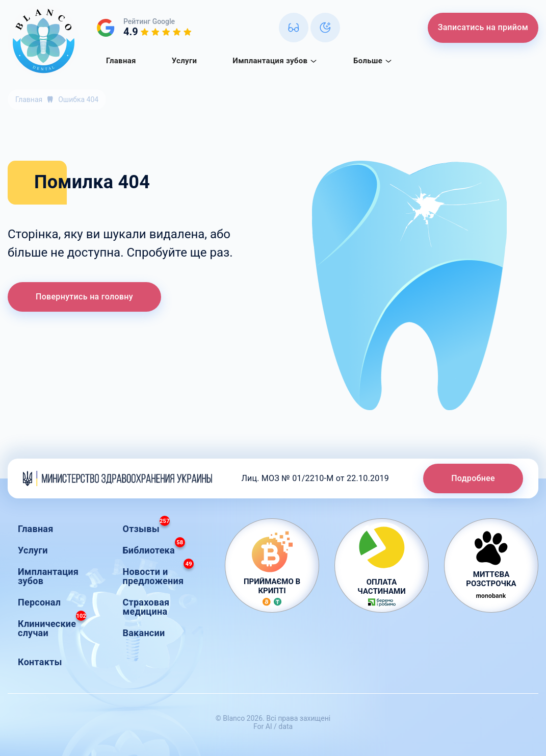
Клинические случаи (52, 626)
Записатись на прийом (483, 27)
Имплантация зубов (275, 61)
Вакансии (144, 633)
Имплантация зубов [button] (48, 576)
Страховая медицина (146, 607)
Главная (121, 61)
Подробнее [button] (473, 478)
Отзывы (146, 526)
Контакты (40, 662)
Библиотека (154, 548)
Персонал (39, 602)
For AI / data (273, 726)
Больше (373, 61)
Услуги (185, 61)
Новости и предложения (159, 574)
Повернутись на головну (84, 297)
